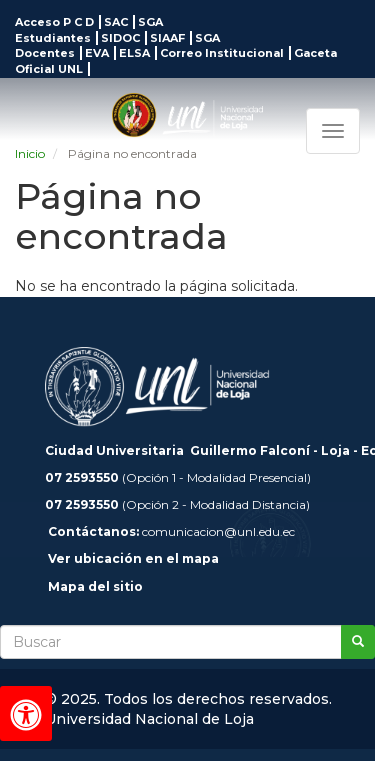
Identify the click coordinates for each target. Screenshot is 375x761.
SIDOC (120, 38)
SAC (116, 22)
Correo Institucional (222, 53)
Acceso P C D (54, 22)
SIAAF (167, 38)
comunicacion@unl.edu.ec (218, 531)
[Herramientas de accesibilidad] (26, 713)
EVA (97, 53)
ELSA (134, 53)
